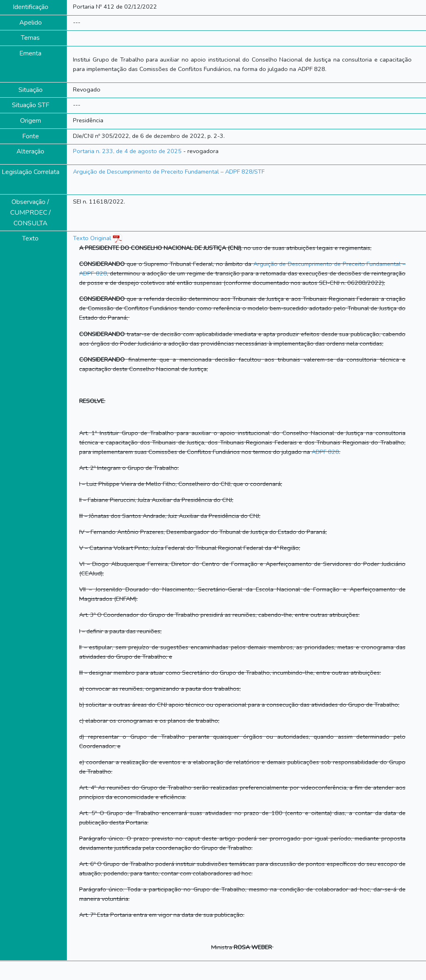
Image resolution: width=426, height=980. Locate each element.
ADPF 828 (325, 452)
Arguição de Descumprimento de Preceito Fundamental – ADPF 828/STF (169, 172)
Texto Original (92, 238)
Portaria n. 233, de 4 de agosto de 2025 (127, 151)
